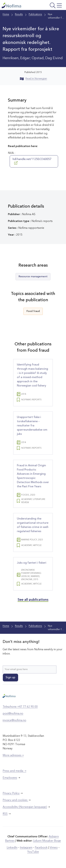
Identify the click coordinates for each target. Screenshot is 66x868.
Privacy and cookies (15, 800)
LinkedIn (12, 848)
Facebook (41, 848)
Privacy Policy (11, 793)
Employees (10, 778)
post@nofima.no (13, 714)
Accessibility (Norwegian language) (25, 807)
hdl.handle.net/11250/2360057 (32, 161)
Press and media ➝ (14, 771)
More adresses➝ (13, 755)
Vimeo (54, 848)
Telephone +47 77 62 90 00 (20, 707)
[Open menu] (52, 6)
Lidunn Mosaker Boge (47, 841)
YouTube (33, 852)
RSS (5, 814)
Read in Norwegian (33, 79)
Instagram (26, 848)
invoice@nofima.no (14, 720)
